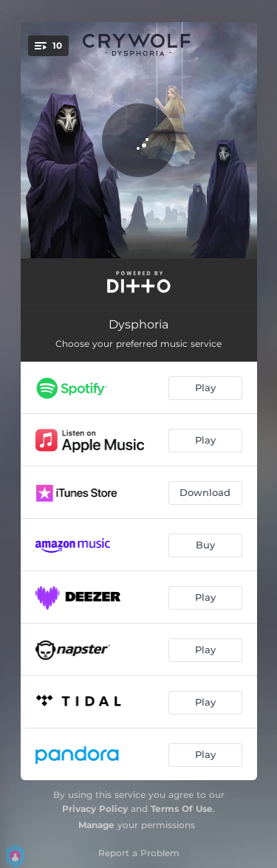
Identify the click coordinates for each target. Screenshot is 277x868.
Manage (96, 825)
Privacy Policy (95, 809)
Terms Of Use (182, 809)
